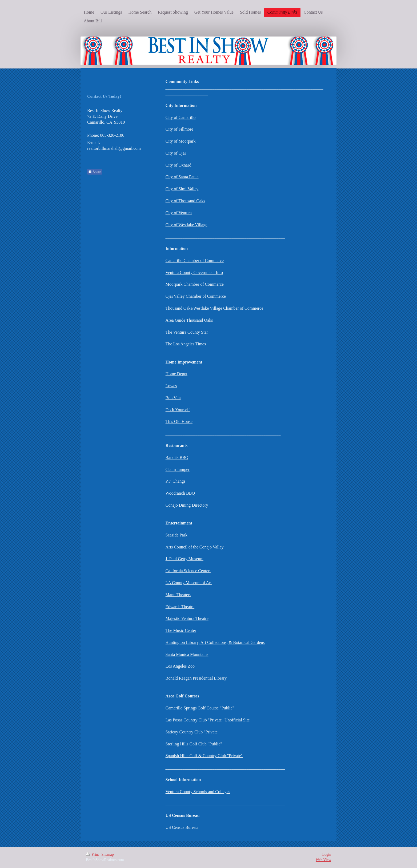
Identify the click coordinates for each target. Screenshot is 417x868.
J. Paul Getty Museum (185, 559)
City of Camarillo (181, 117)
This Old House (179, 421)
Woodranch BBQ (180, 493)
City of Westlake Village (187, 225)
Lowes (171, 386)
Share (95, 172)
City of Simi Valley (182, 189)
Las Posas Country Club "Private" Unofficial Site (208, 720)
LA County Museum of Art (189, 583)
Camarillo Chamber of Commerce (195, 261)
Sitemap (108, 855)
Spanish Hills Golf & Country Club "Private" (204, 756)
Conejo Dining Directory (187, 505)
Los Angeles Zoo (181, 666)
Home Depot (177, 374)
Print (93, 855)
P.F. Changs (176, 481)
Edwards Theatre (180, 607)
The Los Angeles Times (186, 344)
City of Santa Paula (182, 177)
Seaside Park (177, 535)
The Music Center (181, 630)
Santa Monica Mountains (187, 654)
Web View (323, 860)
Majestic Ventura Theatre (187, 618)
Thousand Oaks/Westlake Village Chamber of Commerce (214, 308)
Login (327, 855)
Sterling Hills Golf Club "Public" (194, 744)
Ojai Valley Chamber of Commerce (196, 296)
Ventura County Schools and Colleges (198, 792)
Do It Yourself (178, 410)
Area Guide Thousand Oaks (189, 320)
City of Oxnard (179, 165)
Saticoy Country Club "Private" (193, 732)
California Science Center (188, 571)
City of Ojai (176, 153)
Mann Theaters (178, 595)
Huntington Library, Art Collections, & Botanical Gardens (215, 642)
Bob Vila (173, 398)
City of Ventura (179, 213)
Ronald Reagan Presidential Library (196, 678)
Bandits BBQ (177, 457)
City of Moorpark (181, 141)
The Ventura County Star (187, 332)
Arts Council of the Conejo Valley (195, 547)
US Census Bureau (182, 827)
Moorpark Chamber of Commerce (195, 284)
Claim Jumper (178, 469)
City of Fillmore (179, 129)
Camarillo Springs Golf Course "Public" (200, 708)
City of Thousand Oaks (185, 201)
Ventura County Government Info (194, 272)
